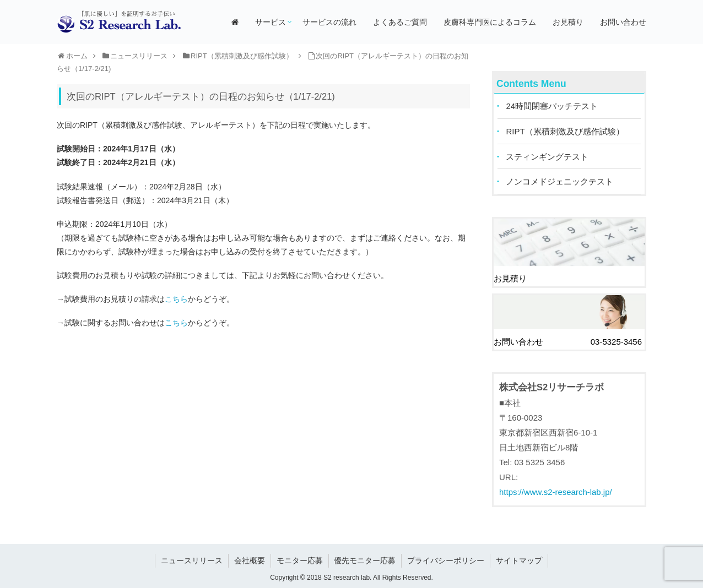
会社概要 (250, 558)
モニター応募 (300, 558)
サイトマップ (520, 558)
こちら (176, 299)
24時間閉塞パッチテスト (552, 107)
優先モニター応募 (365, 558)
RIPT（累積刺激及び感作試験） (565, 132)
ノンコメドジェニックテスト (560, 183)
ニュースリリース (192, 558)
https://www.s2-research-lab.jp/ (556, 490)
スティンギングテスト (548, 157)
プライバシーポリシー (446, 558)
